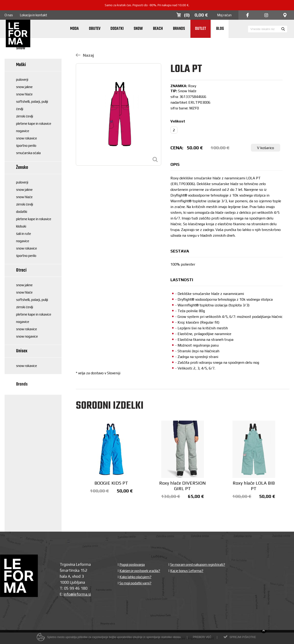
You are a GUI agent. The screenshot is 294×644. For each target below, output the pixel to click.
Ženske (22, 168)
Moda (74, 29)
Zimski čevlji (25, 116)
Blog (220, 29)
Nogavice (23, 131)
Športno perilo (26, 146)
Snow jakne (24, 87)
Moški (21, 65)
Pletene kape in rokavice (34, 124)
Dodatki (117, 29)
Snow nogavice (27, 336)
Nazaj (85, 55)
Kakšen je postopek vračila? (140, 571)
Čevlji (20, 109)
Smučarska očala (28, 153)
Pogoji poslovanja (132, 565)
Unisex (22, 351)
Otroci (21, 270)
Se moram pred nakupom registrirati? (198, 565)
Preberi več (202, 638)
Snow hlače (24, 94)
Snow (138, 29)
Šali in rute (24, 234)
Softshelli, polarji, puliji (32, 101)
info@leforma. (76, 594)
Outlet (201, 29)
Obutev (95, 29)
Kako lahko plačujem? (135, 577)
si (90, 594)
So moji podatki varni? (135, 583)
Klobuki (21, 226)
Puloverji (22, 79)
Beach (158, 29)
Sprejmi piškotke (243, 638)
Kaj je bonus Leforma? (187, 571)
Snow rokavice (27, 138)
